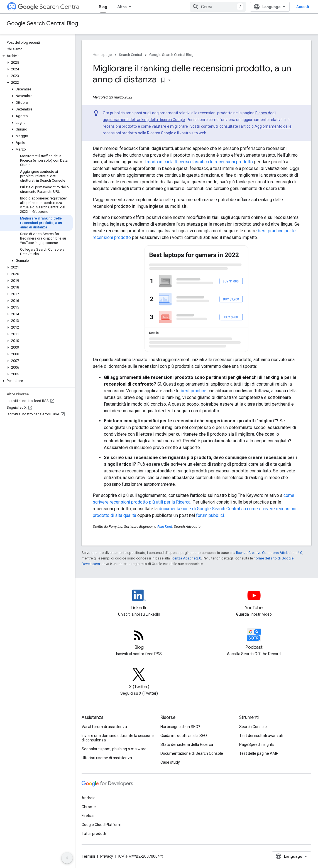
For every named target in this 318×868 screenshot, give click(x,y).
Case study (170, 762)
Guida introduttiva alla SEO (184, 736)
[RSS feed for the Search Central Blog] (139, 640)
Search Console (253, 727)
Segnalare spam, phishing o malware (114, 749)
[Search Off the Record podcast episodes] (254, 640)
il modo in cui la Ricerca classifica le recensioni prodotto (198, 162)
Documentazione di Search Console (192, 753)
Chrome (89, 807)
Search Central (49, 7)
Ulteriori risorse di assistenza (107, 758)
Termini (88, 856)
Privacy (107, 856)
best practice (194, 391)
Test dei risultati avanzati (261, 736)
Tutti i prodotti (94, 834)
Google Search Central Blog (42, 24)
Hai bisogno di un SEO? (180, 727)
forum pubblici (210, 515)
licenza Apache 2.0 (186, 558)
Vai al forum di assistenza (104, 727)
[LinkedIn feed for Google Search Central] (139, 600)
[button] (36, 56)
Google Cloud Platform (101, 825)
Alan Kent (165, 527)
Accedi (303, 7)
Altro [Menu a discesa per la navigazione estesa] (122, 7)
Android (89, 798)
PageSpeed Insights (257, 744)
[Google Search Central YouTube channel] (254, 600)
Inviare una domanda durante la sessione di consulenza (118, 738)
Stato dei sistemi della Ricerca (187, 744)
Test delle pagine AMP (259, 753)
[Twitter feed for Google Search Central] (139, 679)
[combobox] (218, 7)
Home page (102, 55)
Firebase (89, 816)
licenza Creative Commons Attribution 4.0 (269, 553)
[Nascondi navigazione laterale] (67, 858)
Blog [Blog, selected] (103, 7)
